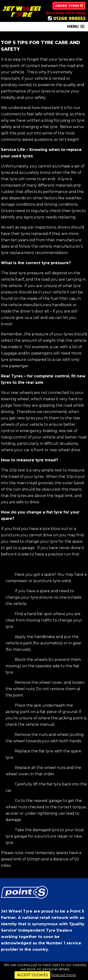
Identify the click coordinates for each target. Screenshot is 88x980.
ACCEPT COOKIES (33, 975)
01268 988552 (69, 18)
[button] (76, 27)
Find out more (63, 975)
